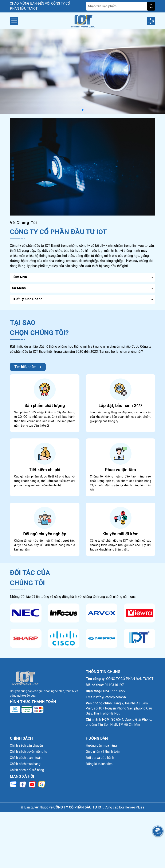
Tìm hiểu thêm (28, 367)
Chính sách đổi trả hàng (27, 770)
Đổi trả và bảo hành (100, 758)
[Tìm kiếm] (151, 6)
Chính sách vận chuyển (26, 745)
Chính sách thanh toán (26, 758)
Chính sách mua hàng (25, 764)
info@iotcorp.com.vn (111, 697)
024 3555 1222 (115, 691)
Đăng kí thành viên (99, 764)
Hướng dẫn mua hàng (101, 745)
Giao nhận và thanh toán (103, 752)
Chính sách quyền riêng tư (29, 752)
